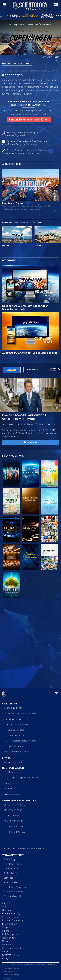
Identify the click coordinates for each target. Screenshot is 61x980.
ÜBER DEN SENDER (13, 766)
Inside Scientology (14, 717)
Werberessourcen (13, 792)
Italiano (6, 929)
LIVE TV (7, 756)
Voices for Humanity (15, 734)
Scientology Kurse (13, 862)
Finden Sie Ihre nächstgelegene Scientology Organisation (20, 134)
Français (6, 957)
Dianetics (8, 876)
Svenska (7, 950)
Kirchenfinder (10, 871)
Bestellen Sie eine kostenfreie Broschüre (25, 143)
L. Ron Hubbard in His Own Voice (21, 712)
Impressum (6, 976)
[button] (59, 370)
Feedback (9, 787)
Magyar (6, 926)
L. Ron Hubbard (11, 867)
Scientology (9, 858)
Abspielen (31, 442)
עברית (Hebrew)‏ (10, 922)
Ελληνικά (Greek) (11, 912)
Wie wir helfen (11, 881)
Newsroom (10, 781)
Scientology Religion (14, 890)
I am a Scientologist (15, 745)
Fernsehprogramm (13, 761)
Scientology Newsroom (15, 885)
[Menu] (5, 4)
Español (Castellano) (13, 919)
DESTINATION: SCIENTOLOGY (17, 63)
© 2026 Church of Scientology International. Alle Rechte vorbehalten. (29, 963)
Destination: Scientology (17, 723)
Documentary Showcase (16, 750)
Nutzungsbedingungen (11, 966)
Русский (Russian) (12, 946)
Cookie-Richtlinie (9, 970)
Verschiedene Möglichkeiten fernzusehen (24, 776)
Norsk (5, 940)
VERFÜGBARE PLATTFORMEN (19, 799)
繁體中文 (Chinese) (12, 953)
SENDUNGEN (9, 702)
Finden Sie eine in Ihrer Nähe (29, 119)
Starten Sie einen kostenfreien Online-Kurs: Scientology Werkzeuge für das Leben (26, 152)
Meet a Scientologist (15, 728)
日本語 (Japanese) (11, 933)
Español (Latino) (10, 915)
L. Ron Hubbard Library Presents (21, 739)
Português (7, 943)
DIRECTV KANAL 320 (15, 803)
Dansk (5, 905)
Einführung (10, 770)
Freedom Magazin (13, 895)
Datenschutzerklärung (11, 973)
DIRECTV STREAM (13, 808)
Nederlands (8, 936)
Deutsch (6, 908)
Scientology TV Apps (14, 830)
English (6, 901)
